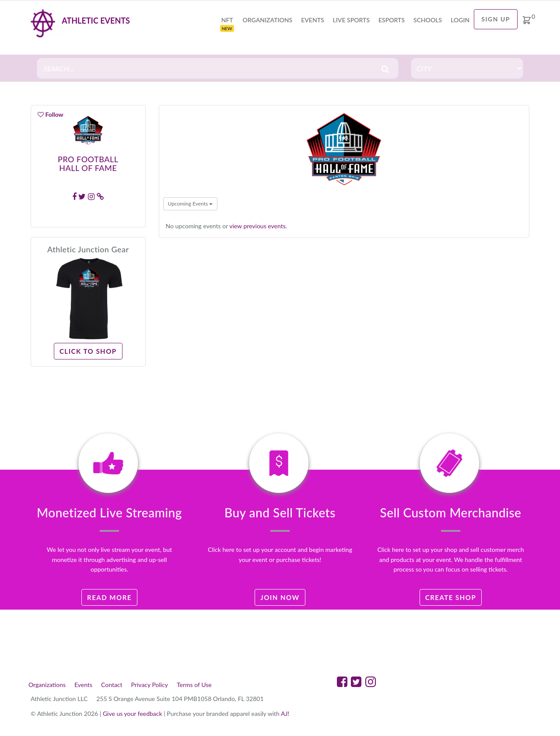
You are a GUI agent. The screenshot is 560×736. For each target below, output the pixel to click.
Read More (109, 597)
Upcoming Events (191, 204)
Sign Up (496, 19)
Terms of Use (194, 685)
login (460, 20)
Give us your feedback (133, 713)
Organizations (268, 20)
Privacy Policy (150, 685)
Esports (392, 20)
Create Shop (451, 597)
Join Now (280, 597)
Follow (51, 114)
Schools (428, 20)
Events (312, 20)
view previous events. (258, 226)
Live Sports (351, 20)
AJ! (285, 713)
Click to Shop (88, 351)
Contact (112, 685)
